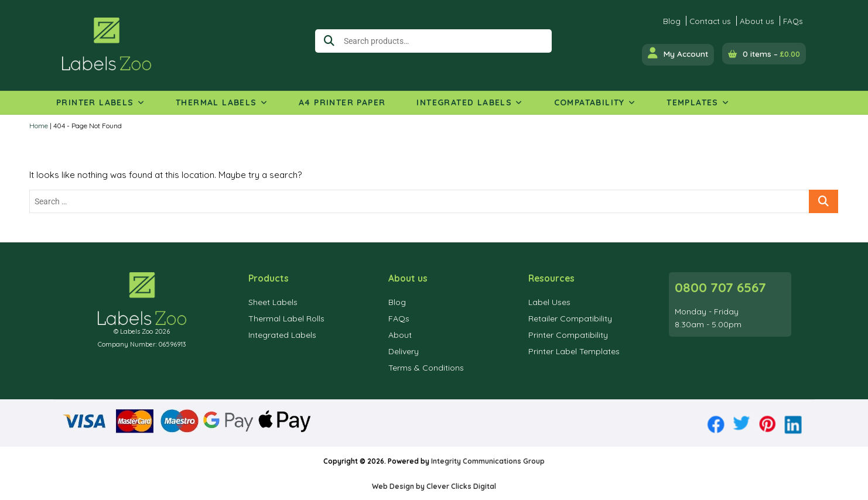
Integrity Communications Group (488, 461)
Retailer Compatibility (570, 319)
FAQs (793, 21)
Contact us (710, 21)
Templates (693, 102)
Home (39, 126)
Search (327, 41)
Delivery (404, 351)
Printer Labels (95, 102)
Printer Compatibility (568, 335)
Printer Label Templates (574, 351)
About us (757, 21)
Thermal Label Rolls (286, 319)
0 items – (771, 54)
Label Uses (549, 302)
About (400, 335)
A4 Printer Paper (342, 102)
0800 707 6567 (720, 287)
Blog (672, 21)
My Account (678, 53)
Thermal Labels (216, 102)
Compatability (590, 102)
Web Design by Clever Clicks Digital (434, 486)
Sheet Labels (273, 302)
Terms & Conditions (426, 368)
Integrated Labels (464, 102)
